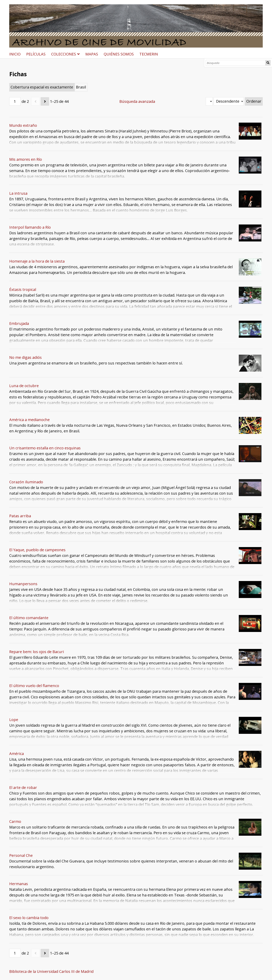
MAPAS (92, 54)
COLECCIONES (64, 54)
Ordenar (254, 101)
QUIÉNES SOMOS (119, 54)
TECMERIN (149, 54)
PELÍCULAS (36, 54)
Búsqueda (268, 63)
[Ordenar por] (209, 101)
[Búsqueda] (236, 63)
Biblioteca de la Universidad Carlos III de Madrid (51, 971)
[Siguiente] (45, 101)
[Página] (15, 101)
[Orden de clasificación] (229, 101)
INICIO (15, 54)
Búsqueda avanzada (137, 101)
